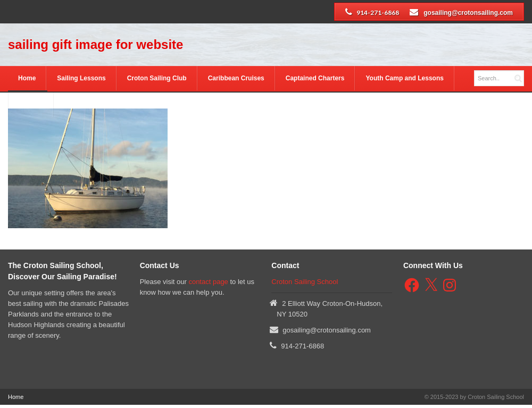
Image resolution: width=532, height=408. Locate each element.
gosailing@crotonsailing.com (468, 13)
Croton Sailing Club (157, 78)
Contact (31, 105)
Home (27, 78)
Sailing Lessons (81, 78)
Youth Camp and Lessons (404, 78)
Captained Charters (315, 78)
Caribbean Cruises (236, 78)
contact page (208, 282)
